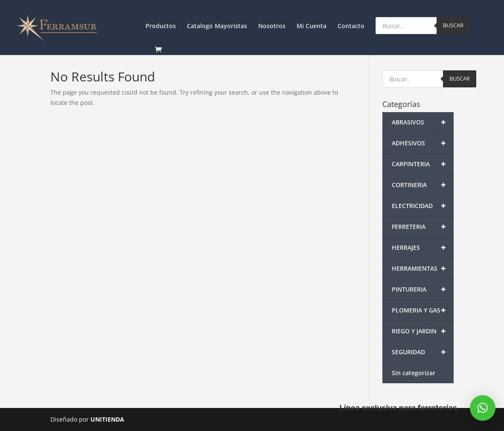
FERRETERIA (423, 227)
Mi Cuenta (312, 26)
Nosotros (272, 26)
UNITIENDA (107, 419)
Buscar (453, 25)
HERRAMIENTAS (423, 269)
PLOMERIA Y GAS (423, 310)
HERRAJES (423, 248)
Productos (161, 26)
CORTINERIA (423, 185)
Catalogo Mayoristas (217, 26)
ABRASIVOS (423, 122)
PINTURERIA (423, 289)
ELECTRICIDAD (423, 206)
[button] (483, 408)
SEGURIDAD (423, 352)
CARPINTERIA (423, 164)
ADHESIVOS (423, 143)
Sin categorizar (414, 373)
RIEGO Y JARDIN (423, 331)
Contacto (351, 26)
